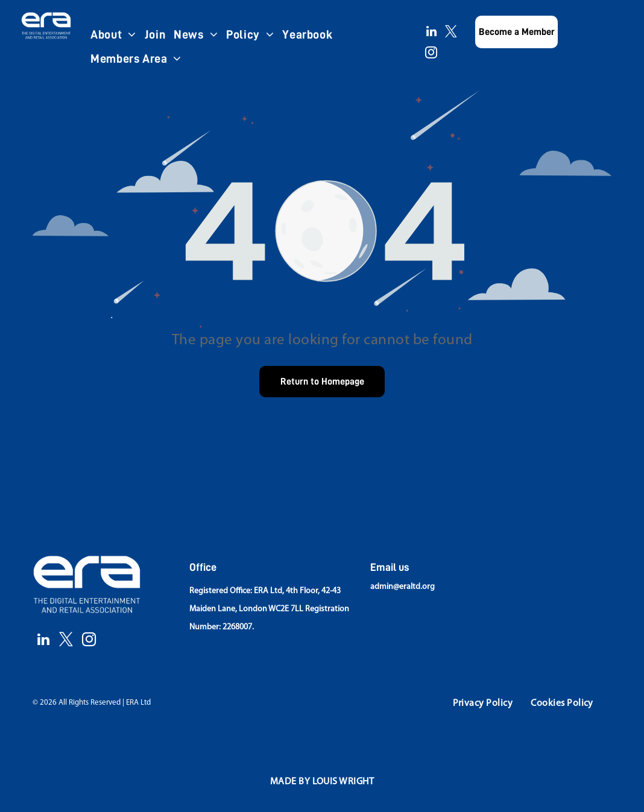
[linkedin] (431, 33)
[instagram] (431, 54)
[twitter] (451, 33)
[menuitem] (113, 34)
